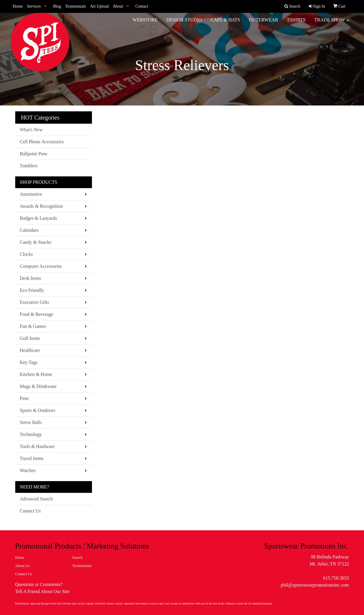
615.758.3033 (336, 578)
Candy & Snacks (36, 242)
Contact (142, 6)
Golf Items (30, 338)
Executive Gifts (35, 302)
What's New (31, 130)
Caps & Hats (225, 23)
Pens (24, 398)
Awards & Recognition (41, 206)
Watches (28, 470)
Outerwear (264, 23)
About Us (23, 566)
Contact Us (30, 511)
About (118, 6)
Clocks (26, 254)
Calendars (29, 230)
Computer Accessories (41, 266)
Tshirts (296, 23)
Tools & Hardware (37, 446)
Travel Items (32, 458)
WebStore (145, 23)
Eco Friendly (32, 290)
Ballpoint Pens (34, 154)
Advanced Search (36, 499)
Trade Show (331, 23)
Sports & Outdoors (38, 410)
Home (18, 6)
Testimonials (75, 6)
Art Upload (99, 6)
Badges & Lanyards (39, 218)
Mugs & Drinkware (38, 386)
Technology (31, 434)
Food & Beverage (37, 314)
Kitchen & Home (36, 374)
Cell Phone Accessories (42, 142)
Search (77, 557)
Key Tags (29, 362)
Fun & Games (33, 326)
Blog (57, 6)
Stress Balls (31, 422)
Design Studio (184, 23)
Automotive (31, 194)
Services (34, 6)
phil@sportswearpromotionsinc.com (315, 585)
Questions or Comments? (39, 584)
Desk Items (30, 278)
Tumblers (29, 166)
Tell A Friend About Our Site (42, 591)
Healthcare (30, 350)
